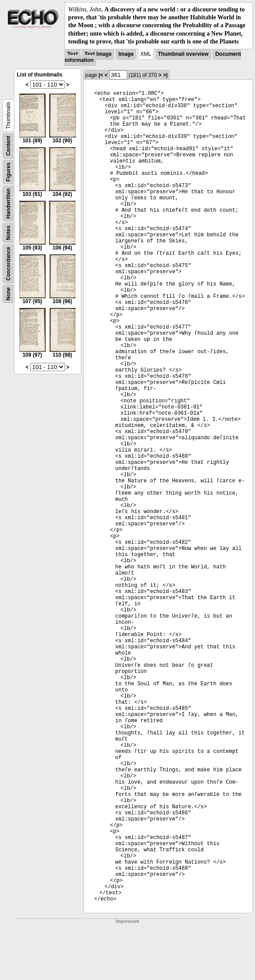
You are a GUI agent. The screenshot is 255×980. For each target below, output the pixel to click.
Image (126, 54)
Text (72, 54)
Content (8, 146)
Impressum (127, 921)
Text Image (98, 54)
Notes (8, 233)
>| (165, 75)
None (8, 294)
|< (101, 75)
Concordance (8, 264)
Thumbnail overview (183, 54)
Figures (8, 172)
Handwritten (8, 204)
